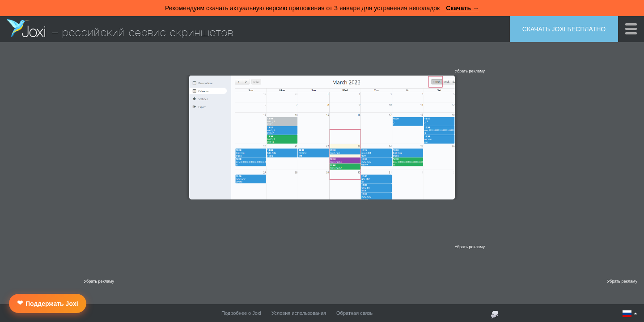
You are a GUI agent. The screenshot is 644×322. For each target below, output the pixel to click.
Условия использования (299, 313)
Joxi (26, 28)
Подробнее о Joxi (241, 313)
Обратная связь (354, 313)
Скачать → (462, 8)
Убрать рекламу (470, 71)
